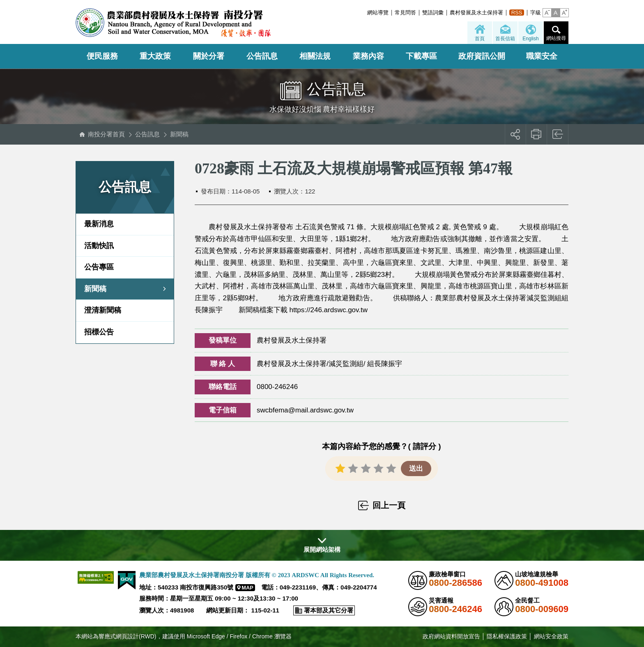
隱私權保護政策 (507, 636)
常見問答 (405, 13)
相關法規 (315, 56)
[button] (547, 13)
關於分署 (209, 56)
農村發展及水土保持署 (476, 13)
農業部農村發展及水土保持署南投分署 (173, 23)
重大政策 (155, 56)
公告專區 (99, 267)
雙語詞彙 (433, 13)
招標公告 (99, 332)
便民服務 (102, 56)
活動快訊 (99, 246)
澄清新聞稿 (103, 310)
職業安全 (542, 56)
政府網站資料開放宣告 (451, 636)
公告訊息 (262, 56)
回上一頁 (558, 134)
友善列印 (537, 134)
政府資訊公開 (482, 56)
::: (365, 13)
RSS (517, 13)
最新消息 (99, 224)
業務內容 (368, 56)
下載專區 (421, 56)
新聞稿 (179, 134)
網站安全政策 (551, 636)
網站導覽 (378, 13)
